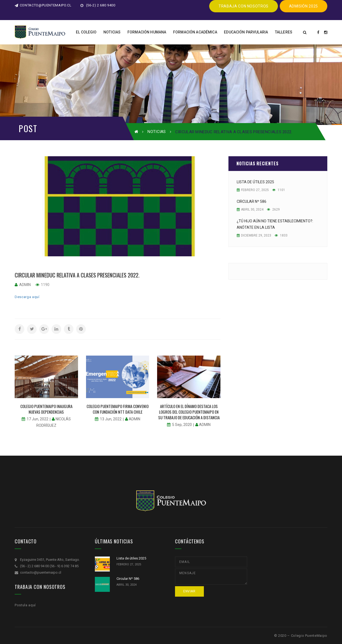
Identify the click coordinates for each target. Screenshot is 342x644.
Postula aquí (25, 605)
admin (25, 285)
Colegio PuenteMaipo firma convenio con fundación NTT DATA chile (118, 409)
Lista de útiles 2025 (255, 182)
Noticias (157, 132)
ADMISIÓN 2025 (304, 6)
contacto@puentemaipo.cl (43, 5)
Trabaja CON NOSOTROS (244, 6)
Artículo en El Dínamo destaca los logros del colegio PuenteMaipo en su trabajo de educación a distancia (189, 412)
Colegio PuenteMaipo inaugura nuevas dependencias (46, 409)
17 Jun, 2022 (38, 419)
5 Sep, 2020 (182, 425)
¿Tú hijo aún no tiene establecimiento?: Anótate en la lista (275, 224)
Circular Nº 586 (252, 201)
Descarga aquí (27, 297)
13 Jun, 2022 (111, 419)
